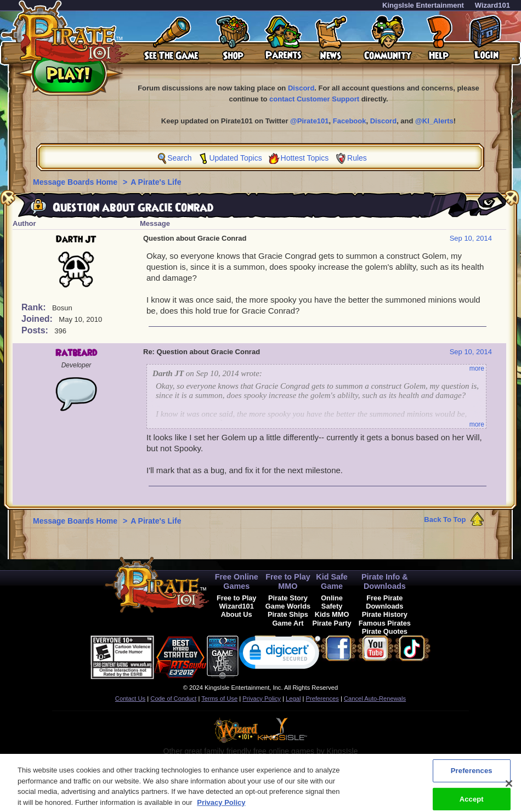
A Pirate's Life (156, 182)
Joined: (38, 319)
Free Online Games (237, 581)
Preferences (322, 699)
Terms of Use (219, 699)
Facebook (350, 121)
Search (179, 158)
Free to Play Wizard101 (237, 602)
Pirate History (385, 614)
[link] (280, 655)
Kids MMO (332, 614)
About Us (237, 614)
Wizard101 (492, 5)
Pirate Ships (288, 614)
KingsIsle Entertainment (423, 5)
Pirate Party (332, 623)
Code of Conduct (173, 699)
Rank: (35, 307)
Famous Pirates (385, 623)
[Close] (509, 791)
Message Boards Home (76, 182)
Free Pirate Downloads (384, 602)
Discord (301, 88)
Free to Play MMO (288, 581)
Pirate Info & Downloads (385, 581)
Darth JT (76, 240)
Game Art (288, 623)
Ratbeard (76, 353)
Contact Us (130, 699)
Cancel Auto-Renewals (375, 699)
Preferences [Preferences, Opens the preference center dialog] (472, 778)
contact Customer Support (314, 99)
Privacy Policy (262, 699)
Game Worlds (288, 606)
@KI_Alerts (434, 121)
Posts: (36, 330)
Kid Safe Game (332, 581)
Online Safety (332, 602)
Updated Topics (235, 158)
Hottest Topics (305, 158)
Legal (293, 699)
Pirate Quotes (385, 631)
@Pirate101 (310, 121)
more (477, 368)
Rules (357, 158)
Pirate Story (288, 598)
